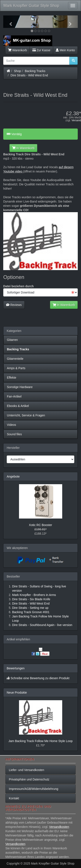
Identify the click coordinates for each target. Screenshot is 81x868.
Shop (18, 71)
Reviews (14, 305)
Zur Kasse (41, 50)
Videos (12, 425)
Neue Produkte (17, 693)
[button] (9, 22)
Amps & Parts (16, 368)
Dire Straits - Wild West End (29, 75)
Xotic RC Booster (40, 525)
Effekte (12, 378)
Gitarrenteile (15, 359)
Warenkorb (17, 50)
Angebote (13, 476)
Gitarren (12, 340)
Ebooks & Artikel (18, 406)
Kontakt (14, 798)
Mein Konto (65, 50)
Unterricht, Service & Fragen (26, 415)
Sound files (14, 434)
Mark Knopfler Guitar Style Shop (31, 6)
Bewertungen (16, 668)
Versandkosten (59, 827)
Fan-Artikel (14, 396)
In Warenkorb (23, 148)
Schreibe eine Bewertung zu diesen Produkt (40, 678)
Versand (76, 120)
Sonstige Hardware (20, 387)
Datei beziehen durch (18, 286)
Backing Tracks (35, 71)
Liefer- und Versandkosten (26, 770)
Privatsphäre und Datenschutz (29, 779)
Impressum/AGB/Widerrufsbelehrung (34, 789)
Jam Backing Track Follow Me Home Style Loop (40, 741)
